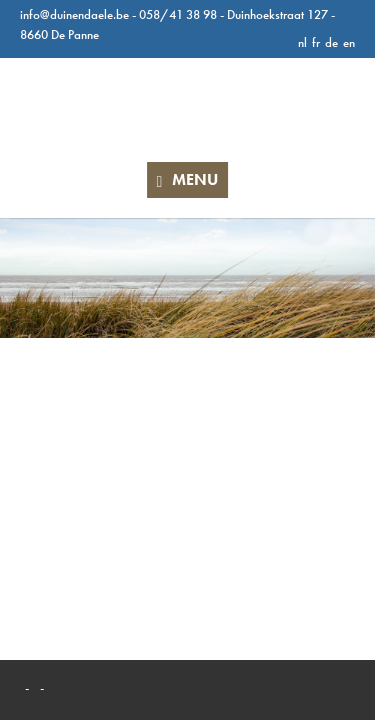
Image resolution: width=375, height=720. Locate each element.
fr (316, 42)
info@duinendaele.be (74, 14)
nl (302, 42)
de (331, 42)
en (349, 42)
